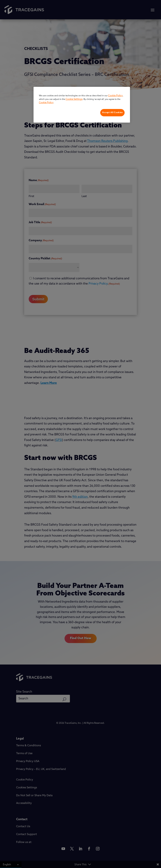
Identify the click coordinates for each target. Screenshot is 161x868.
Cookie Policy (115, 96)
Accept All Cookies (112, 113)
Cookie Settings (74, 99)
